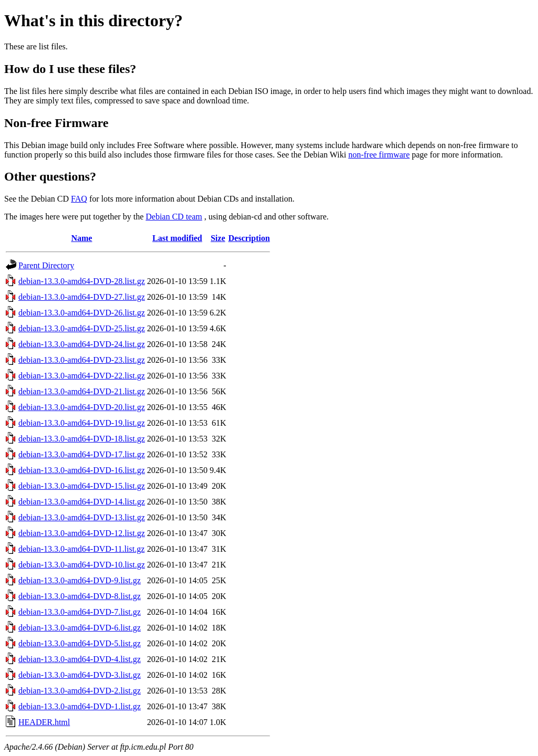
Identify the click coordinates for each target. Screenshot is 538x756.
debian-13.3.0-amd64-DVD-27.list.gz (82, 297)
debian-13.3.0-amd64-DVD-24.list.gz (82, 344)
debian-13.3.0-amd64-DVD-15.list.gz (82, 486)
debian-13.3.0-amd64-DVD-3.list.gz (80, 675)
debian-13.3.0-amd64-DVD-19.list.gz (82, 423)
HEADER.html (44, 722)
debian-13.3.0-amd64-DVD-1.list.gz (80, 706)
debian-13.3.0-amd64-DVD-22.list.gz (82, 376)
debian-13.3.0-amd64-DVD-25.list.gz (82, 328)
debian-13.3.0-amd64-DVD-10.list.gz (82, 565)
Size (218, 238)
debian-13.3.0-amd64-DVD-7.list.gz (80, 612)
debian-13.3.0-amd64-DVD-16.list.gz (82, 470)
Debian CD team (174, 217)
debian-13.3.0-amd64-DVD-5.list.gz (80, 643)
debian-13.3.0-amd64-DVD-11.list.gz (81, 549)
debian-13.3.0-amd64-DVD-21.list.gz (82, 391)
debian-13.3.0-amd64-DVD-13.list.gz (82, 517)
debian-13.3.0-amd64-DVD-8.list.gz (80, 596)
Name (81, 238)
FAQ (79, 199)
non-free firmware (379, 155)
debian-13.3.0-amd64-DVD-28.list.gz (82, 281)
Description (249, 238)
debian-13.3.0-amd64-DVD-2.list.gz (80, 691)
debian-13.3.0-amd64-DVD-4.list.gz (80, 659)
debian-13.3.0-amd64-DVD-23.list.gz (82, 360)
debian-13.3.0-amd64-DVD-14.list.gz (82, 502)
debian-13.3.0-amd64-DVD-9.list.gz (80, 580)
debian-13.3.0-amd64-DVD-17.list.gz (82, 454)
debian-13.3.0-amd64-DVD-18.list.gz (82, 439)
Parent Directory (46, 265)
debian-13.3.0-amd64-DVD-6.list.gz (80, 628)
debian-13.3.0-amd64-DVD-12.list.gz (82, 533)
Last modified (177, 238)
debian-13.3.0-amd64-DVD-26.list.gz (82, 313)
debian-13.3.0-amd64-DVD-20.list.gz (82, 407)
